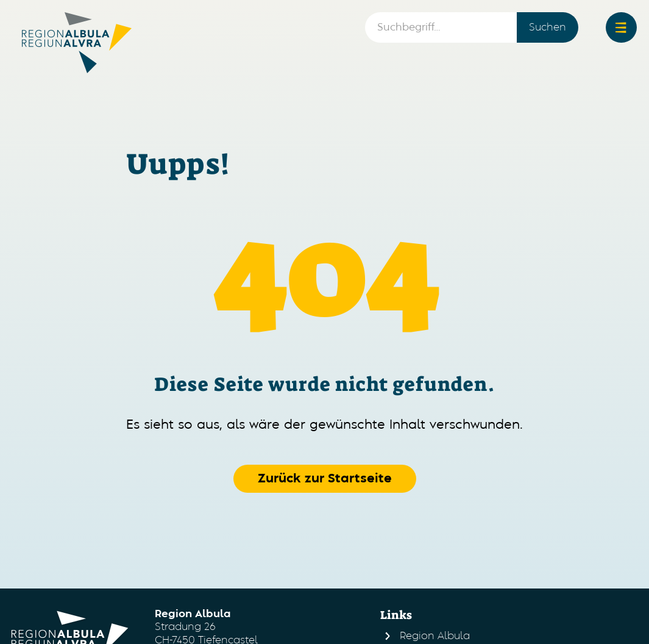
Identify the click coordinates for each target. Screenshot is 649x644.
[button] (621, 27)
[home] (77, 43)
